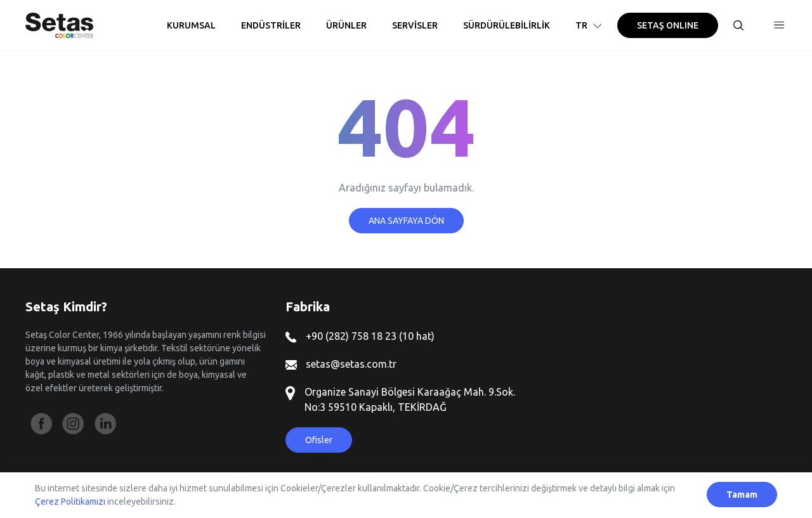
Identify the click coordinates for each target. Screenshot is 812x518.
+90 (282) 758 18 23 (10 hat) (360, 336)
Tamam (742, 495)
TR (590, 25)
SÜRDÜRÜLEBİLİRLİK (507, 25)
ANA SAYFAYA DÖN (406, 221)
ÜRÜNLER (346, 25)
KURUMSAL (191, 25)
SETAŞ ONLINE (668, 25)
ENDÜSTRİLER (271, 25)
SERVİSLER (415, 25)
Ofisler (319, 440)
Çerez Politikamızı (70, 502)
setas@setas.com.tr (341, 364)
